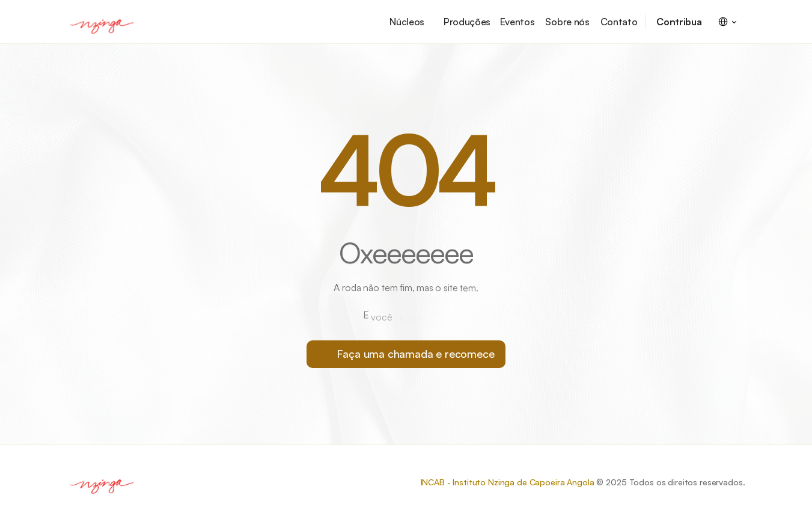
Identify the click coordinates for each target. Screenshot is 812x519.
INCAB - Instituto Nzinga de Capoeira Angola (508, 482)
